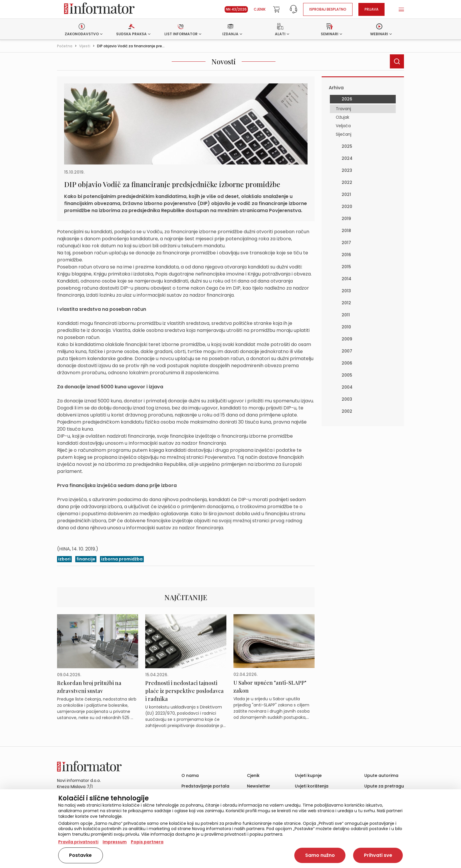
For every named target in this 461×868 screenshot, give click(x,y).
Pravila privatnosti (78, 842)
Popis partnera (147, 842)
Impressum (115, 842)
